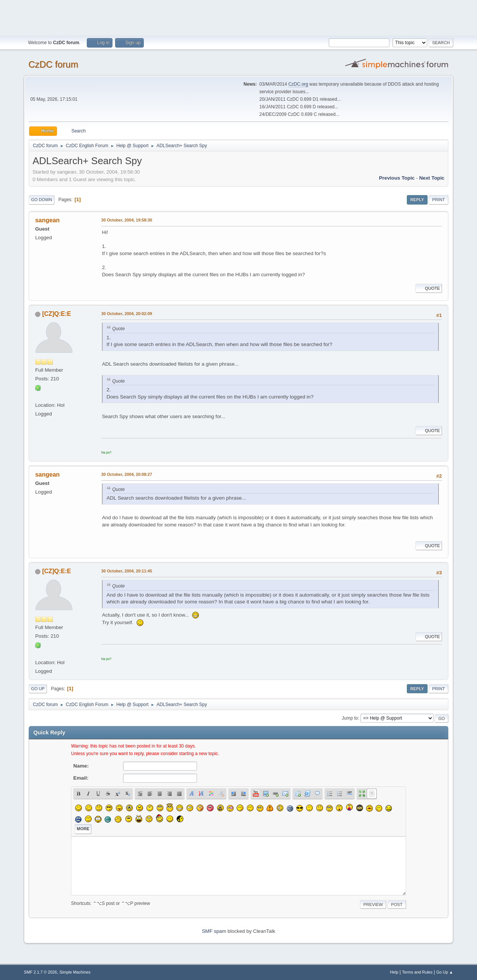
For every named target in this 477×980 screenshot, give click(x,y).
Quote (429, 288)
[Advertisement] (238, 17)
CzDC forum (53, 64)
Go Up (38, 689)
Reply (417, 200)
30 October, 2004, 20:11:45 (127, 571)
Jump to (350, 718)
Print (439, 200)
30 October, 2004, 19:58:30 (127, 220)
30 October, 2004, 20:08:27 (127, 474)
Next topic (432, 178)
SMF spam (214, 931)
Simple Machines (75, 972)
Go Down (42, 200)
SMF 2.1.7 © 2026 (40, 972)
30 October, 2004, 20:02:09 (127, 314)
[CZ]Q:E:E (57, 314)
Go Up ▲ (445, 972)
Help (394, 972)
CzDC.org (298, 84)
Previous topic (397, 178)
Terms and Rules (417, 972)
